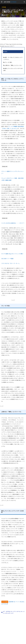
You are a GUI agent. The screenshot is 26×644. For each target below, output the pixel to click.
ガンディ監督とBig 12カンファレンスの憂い (12, 254)
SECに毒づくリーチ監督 (7, 259)
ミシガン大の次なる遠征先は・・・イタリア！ (13, 223)
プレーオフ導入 (8, 62)
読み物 (5, 7)
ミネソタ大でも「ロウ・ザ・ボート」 (11, 263)
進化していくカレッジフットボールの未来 (13, 69)
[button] (24, 2)
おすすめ (8, 611)
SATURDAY (10, 2)
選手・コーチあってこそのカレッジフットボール (13, 58)
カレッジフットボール (15, 611)
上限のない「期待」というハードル (13, 65)
